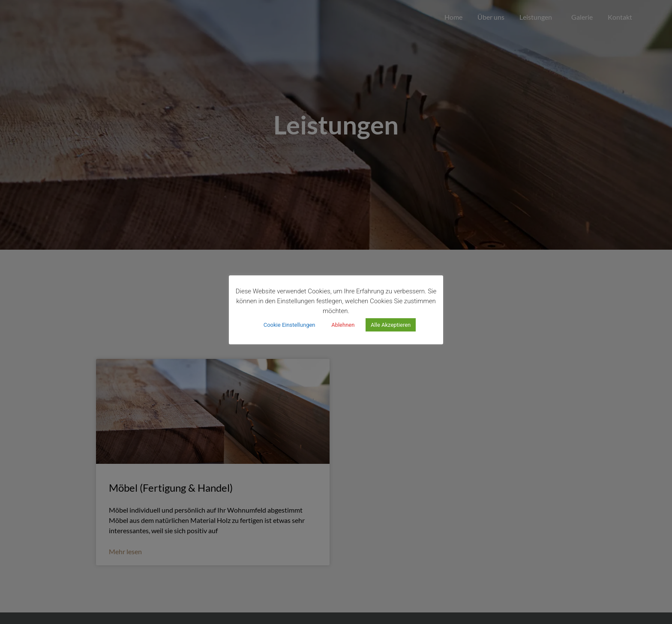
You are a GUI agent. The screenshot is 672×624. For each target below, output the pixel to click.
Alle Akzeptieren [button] (391, 325)
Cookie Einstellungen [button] (289, 325)
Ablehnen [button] (343, 325)
